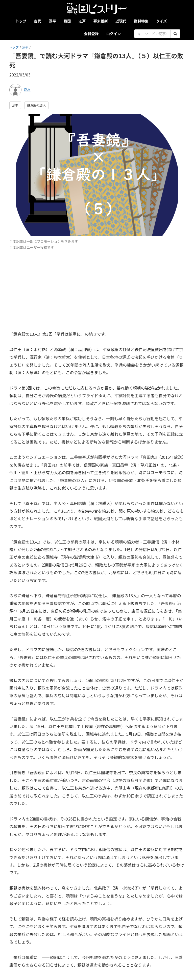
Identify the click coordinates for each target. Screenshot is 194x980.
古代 (38, 21)
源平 (52, 21)
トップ (21, 21)
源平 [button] (15, 105)
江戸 (82, 21)
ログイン (113, 34)
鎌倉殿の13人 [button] (37, 105)
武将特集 (141, 21)
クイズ (162, 21)
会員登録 (91, 34)
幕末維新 (101, 21)
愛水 (27, 89)
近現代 (121, 21)
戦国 (67, 21)
